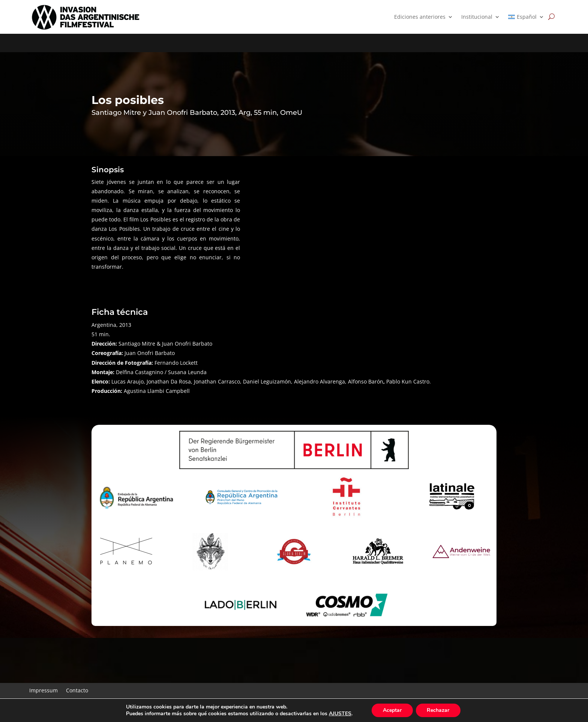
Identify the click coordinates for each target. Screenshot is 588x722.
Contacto (77, 672)
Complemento (83, 687)
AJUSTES (340, 714)
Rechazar (438, 710)
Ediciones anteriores (420, 17)
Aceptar (392, 710)
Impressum (43, 672)
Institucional (477, 17)
